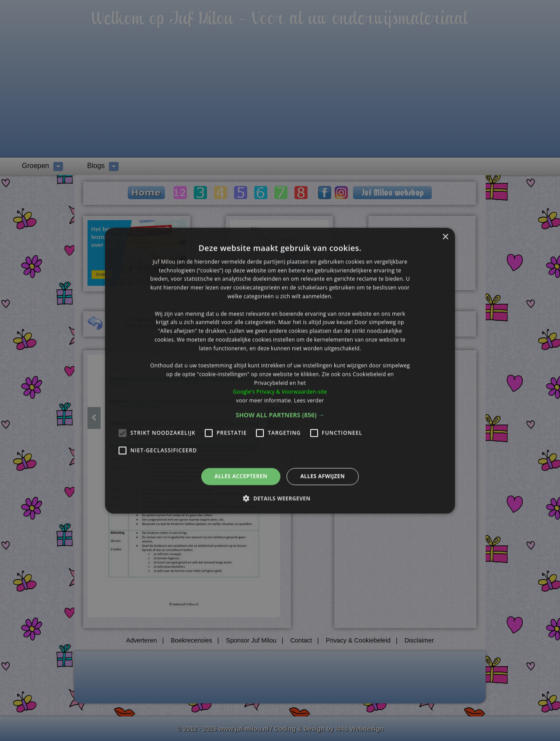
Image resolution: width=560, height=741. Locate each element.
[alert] (280, 370)
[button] (280, 415)
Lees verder (309, 400)
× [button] (445, 237)
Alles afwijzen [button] (322, 476)
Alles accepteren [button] (241, 476)
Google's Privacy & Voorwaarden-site (280, 392)
